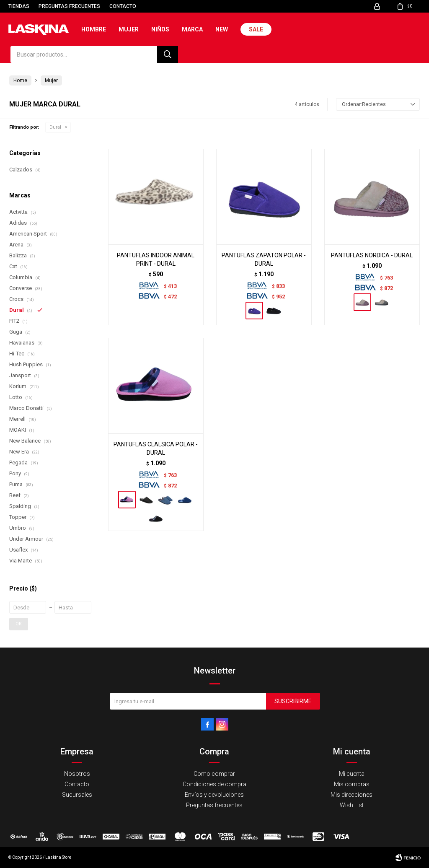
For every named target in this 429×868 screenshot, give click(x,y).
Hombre (94, 29)
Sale (256, 29)
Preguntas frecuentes (69, 6)
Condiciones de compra (214, 784)
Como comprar (214, 774)
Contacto (123, 6)
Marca (192, 29)
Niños (160, 29)
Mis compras (352, 784)
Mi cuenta (352, 774)
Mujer (129, 29)
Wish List (352, 805)
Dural (55, 127)
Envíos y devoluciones (214, 795)
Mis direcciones (351, 795)
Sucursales (77, 795)
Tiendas (19, 6)
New (222, 29)
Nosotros (77, 774)
